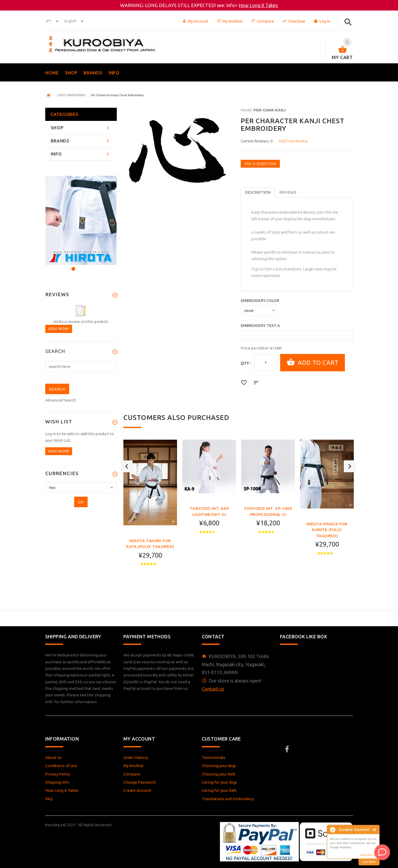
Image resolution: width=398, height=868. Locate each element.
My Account (195, 21)
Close (375, 830)
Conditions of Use (61, 766)
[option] (150, 513)
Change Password (139, 782)
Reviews (288, 192)
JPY (52, 21)
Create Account (137, 790)
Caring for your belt (219, 790)
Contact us (213, 689)
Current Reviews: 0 (257, 141)
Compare (263, 21)
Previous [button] (127, 513)
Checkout (294, 21)
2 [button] (80, 266)
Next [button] (350, 513)
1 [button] (72, 266)
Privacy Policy (58, 774)
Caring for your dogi (219, 782)
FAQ (49, 799)
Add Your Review (293, 141)
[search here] (81, 366)
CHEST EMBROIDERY (72, 95)
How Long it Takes (258, 5)
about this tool (369, 855)
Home (49, 95)
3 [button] (87, 266)
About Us (53, 757)
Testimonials (214, 757)
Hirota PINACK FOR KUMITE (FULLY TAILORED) (327, 530)
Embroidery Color (260, 301)
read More (369, 862)
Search (55, 351)
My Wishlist (230, 21)
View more (59, 329)
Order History (136, 757)
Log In (322, 21)
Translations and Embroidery (228, 799)
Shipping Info (57, 782)
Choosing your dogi (219, 766)
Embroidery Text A (260, 325)
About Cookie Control (332, 830)
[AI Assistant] (382, 852)
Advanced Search (61, 400)
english (74, 21)
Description (258, 192)
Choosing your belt (219, 774)
